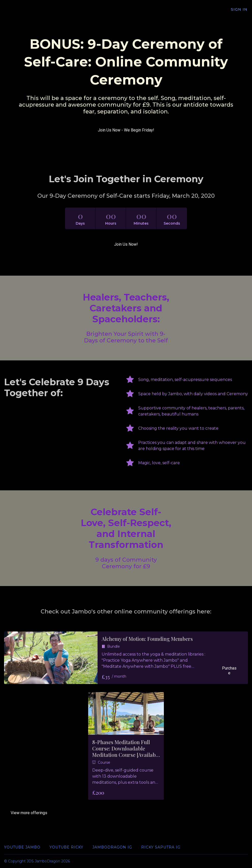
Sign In (240, 10)
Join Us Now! (126, 244)
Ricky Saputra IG (161, 847)
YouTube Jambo (22, 847)
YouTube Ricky (66, 847)
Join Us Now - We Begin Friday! (126, 130)
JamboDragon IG (112, 847)
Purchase (229, 673)
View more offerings (29, 813)
